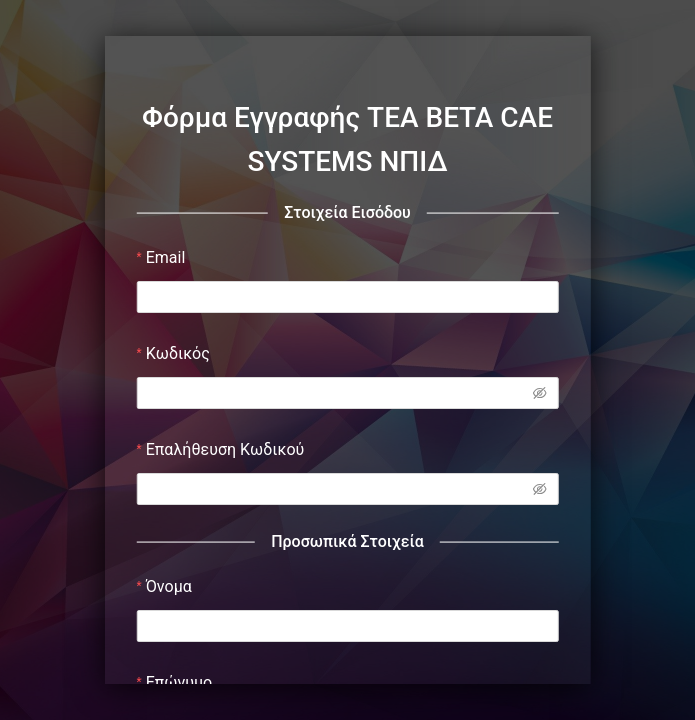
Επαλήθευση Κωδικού (225, 449)
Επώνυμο (179, 682)
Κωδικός (178, 353)
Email (166, 257)
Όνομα (169, 586)
